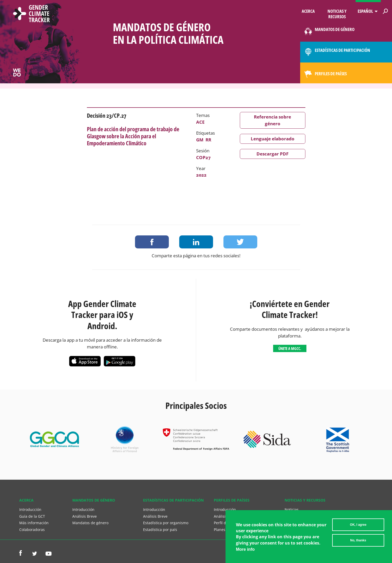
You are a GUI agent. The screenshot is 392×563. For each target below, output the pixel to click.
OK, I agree (358, 526)
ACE (200, 122)
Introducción (30, 509)
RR (208, 140)
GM (200, 140)
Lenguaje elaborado (273, 139)
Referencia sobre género (272, 120)
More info (245, 550)
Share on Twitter (240, 242)
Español (365, 11)
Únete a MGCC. (290, 348)
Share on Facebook (152, 242)
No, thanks (358, 541)
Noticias (292, 509)
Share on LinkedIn (196, 242)
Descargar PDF (272, 154)
